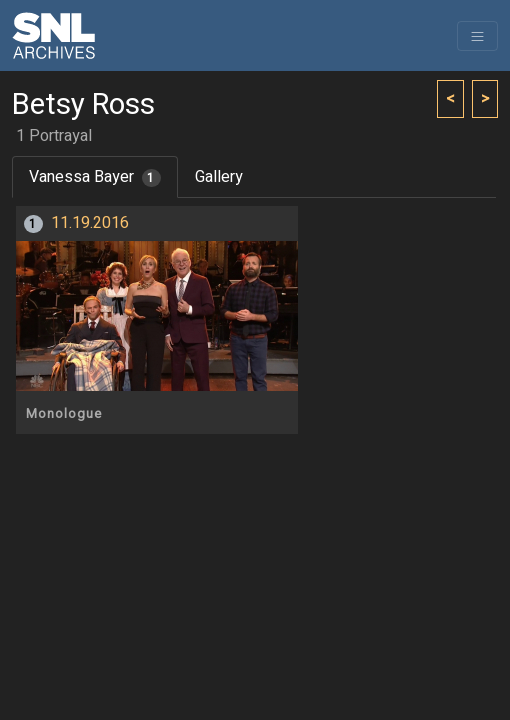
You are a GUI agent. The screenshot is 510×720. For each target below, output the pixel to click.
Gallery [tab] (219, 177)
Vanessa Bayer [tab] (95, 177)
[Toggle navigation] (477, 36)
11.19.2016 (90, 223)
